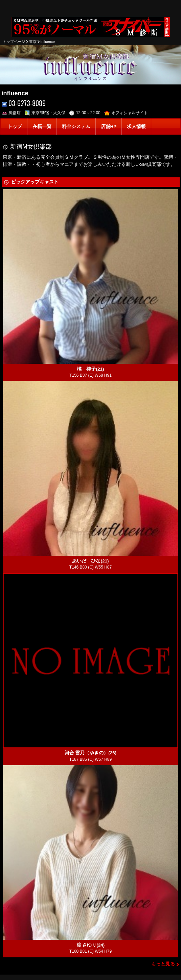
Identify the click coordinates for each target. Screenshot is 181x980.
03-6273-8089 (24, 103)
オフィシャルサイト (126, 113)
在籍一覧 (42, 127)
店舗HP (109, 127)
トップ (15, 127)
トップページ (14, 42)
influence (48, 42)
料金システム (76, 127)
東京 (33, 42)
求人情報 (136, 127)
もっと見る (163, 964)
